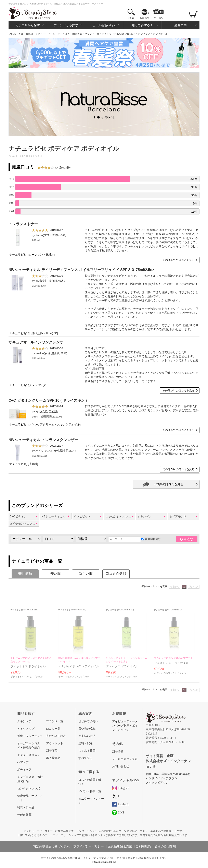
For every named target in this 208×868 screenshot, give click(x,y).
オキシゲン (144, 516)
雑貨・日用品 (26, 807)
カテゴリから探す (28, 25)
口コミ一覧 (53, 729)
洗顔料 (33, 464)
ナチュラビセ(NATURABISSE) (118, 34)
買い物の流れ (87, 729)
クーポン (158, 18)
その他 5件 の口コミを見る (178, 260)
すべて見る (86, 758)
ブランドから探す (66, 25)
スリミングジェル (34, 677)
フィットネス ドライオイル (28, 666)
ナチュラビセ (18, 255)
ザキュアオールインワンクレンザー (38, 342)
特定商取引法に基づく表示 (51, 846)
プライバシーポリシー (89, 846)
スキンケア (24, 721)
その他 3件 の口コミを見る (178, 391)
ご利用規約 (143, 846)
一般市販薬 (24, 815)
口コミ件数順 (116, 574)
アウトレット (55, 743)
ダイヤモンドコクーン (24, 524)
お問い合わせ (121, 766)
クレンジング (37, 385)
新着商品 (144, 18)
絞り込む (187, 539)
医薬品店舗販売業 (120, 846)
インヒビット (82, 516)
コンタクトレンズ (29, 789)
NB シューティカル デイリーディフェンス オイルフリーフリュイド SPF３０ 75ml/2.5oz (81, 270)
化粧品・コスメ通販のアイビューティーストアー (35, 34)
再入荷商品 (53, 758)
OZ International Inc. (105, 862)
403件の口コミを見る (168, 484)
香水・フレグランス (30, 736)
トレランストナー (23, 224)
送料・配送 (86, 743)
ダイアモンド (178, 516)
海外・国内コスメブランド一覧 (82, 34)
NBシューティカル (53, 516)
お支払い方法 (87, 736)
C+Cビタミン (18, 516)
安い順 (56, 574)
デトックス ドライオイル (122, 666)
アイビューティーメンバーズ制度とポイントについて (125, 726)
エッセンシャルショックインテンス (120, 516)
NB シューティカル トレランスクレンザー (43, 440)
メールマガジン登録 (125, 759)
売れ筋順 (25, 574)
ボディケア (144, 34)
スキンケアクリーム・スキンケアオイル (54, 425)
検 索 (131, 18)
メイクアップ (26, 729)
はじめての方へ (88, 721)
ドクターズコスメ (29, 755)
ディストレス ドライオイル (171, 663)
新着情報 (118, 752)
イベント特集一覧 (90, 791)
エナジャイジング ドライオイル (79, 666)
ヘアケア (23, 762)
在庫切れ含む (151, 539)
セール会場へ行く (104, 25)
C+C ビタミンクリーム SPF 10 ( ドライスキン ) (48, 400)
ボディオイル (17, 677)
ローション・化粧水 (41, 255)
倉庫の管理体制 (165, 846)
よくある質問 (87, 751)
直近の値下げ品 (56, 736)
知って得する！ (142, 25)
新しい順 (86, 574)
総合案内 (181, 25)
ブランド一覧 (55, 721)
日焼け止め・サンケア (43, 333)
